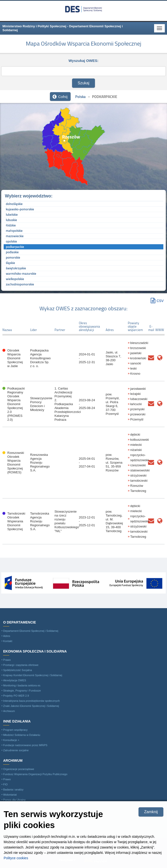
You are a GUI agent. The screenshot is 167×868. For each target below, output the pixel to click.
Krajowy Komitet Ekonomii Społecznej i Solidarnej (33, 675)
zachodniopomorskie (20, 284)
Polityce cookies (16, 858)
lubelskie (12, 215)
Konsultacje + (11, 740)
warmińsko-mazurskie (21, 273)
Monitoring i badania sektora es (22, 685)
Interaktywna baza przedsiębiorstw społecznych (31, 701)
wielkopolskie (15, 279)
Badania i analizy (13, 790)
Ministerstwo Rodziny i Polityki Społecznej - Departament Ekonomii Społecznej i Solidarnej (83, 9)
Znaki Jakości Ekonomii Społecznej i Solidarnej (31, 706)
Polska (80, 97)
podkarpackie (15, 247)
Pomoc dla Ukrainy (14, 800)
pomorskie (13, 257)
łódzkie (11, 225)
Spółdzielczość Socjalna (18, 670)
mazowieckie (15, 236)
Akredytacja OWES (15, 680)
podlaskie (12, 252)
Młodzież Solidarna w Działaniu (22, 735)
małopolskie (14, 231)
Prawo (7, 660)
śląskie (10, 263)
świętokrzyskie (16, 268)
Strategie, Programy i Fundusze (22, 691)
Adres (7, 636)
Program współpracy (15, 730)
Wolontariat (10, 795)
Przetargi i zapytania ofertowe (21, 665)
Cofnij (63, 97)
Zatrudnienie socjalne (16, 750)
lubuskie (11, 220)
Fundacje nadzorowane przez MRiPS (25, 745)
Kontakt (8, 641)
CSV (160, 301)
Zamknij (151, 812)
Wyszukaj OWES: (83, 60)
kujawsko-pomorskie (20, 209)
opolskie (11, 241)
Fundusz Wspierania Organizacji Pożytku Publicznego (35, 774)
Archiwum (9, 711)
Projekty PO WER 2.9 (16, 696)
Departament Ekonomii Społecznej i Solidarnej (31, 631)
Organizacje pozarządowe (19, 769)
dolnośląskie (14, 204)
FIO (5, 784)
